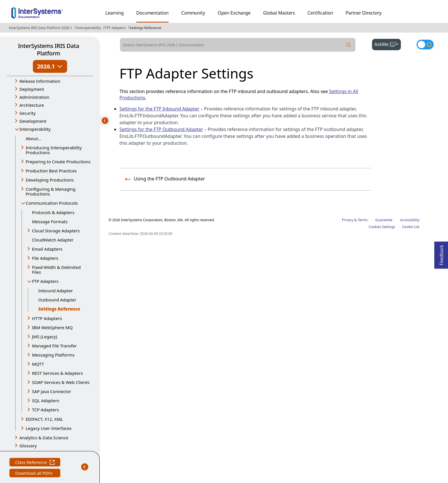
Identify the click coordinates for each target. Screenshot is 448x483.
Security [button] (27, 113)
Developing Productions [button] (50, 180)
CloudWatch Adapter (53, 240)
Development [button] (33, 121)
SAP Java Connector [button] (52, 391)
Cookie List (411, 227)
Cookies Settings (382, 227)
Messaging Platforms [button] (53, 355)
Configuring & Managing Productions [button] (51, 191)
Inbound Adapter (56, 291)
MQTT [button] (38, 364)
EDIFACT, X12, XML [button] (44, 419)
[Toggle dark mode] (425, 45)
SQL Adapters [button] (46, 401)
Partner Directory (364, 13)
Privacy (348, 220)
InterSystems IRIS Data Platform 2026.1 (41, 28)
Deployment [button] (32, 89)
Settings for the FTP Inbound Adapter (159, 109)
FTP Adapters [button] (45, 281)
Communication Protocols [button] (52, 203)
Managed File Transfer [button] (54, 346)
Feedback (441, 253)
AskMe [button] (388, 44)
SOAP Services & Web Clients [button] (61, 382)
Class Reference (35, 463)
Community (193, 13)
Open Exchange (234, 13)
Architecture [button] (32, 105)
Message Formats (50, 222)
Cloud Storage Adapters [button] (56, 231)
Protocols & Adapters (53, 212)
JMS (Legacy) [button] (45, 337)
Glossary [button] (28, 446)
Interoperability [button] (35, 129)
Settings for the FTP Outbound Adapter (161, 129)
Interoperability (88, 28)
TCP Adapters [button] (45, 410)
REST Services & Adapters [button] (57, 373)
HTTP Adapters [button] (47, 318)
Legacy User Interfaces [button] (49, 428)
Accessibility (410, 220)
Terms (363, 220)
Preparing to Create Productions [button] (58, 162)
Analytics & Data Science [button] (44, 438)
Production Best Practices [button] (51, 171)
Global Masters (279, 13)
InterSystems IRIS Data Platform (49, 50)
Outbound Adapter (57, 300)
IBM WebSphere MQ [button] (52, 327)
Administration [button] (34, 97)
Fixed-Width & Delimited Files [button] (56, 270)
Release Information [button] (40, 81)
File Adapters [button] (45, 258)
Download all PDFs (34, 474)
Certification (320, 13)
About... (34, 138)
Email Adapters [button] (47, 249)
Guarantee (384, 220)
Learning (115, 13)
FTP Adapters (115, 28)
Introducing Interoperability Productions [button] (54, 150)
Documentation (152, 13)
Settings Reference (145, 28)
